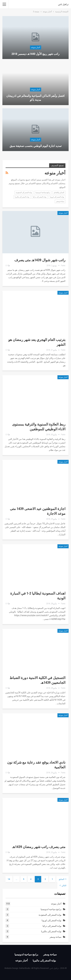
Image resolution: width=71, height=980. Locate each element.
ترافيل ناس (63, 4)
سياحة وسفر (60, 201)
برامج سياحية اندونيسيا (43, 192)
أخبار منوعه (36, 47)
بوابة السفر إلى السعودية (24, 192)
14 (9, 879)
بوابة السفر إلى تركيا (40, 197)
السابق (62, 879)
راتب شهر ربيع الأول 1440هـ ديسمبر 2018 (35, 54)
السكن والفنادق (59, 192)
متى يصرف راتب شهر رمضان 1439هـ (39, 847)
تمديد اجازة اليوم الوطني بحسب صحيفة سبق (36, 146)
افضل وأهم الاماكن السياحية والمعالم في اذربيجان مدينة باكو (35, 98)
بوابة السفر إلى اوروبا (57, 197)
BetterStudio (25, 968)
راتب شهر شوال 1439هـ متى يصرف (40, 260)
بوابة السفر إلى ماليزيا (22, 197)
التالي (63, 885)
